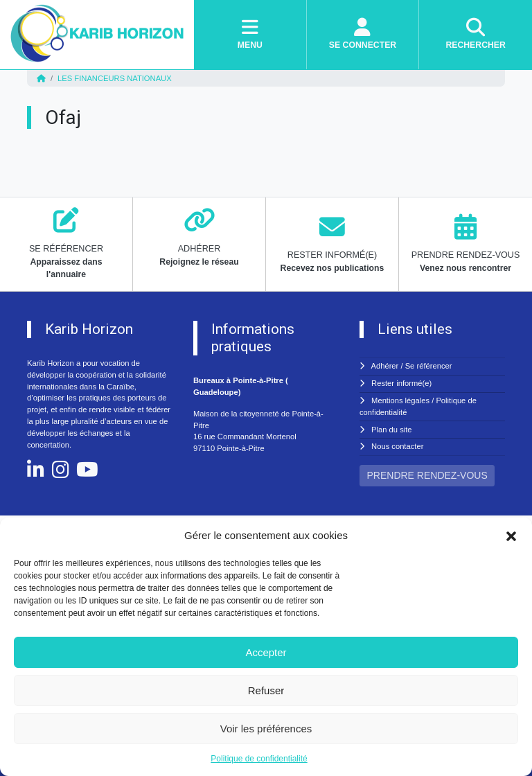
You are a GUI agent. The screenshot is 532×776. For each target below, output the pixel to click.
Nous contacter (397, 446)
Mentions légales (400, 400)
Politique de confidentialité (259, 759)
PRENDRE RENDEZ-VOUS (427, 475)
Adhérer (385, 366)
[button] (511, 536)
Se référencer (429, 366)
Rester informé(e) (401, 383)
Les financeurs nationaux (115, 78)
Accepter (266, 652)
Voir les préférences (266, 729)
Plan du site (391, 430)
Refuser (266, 690)
